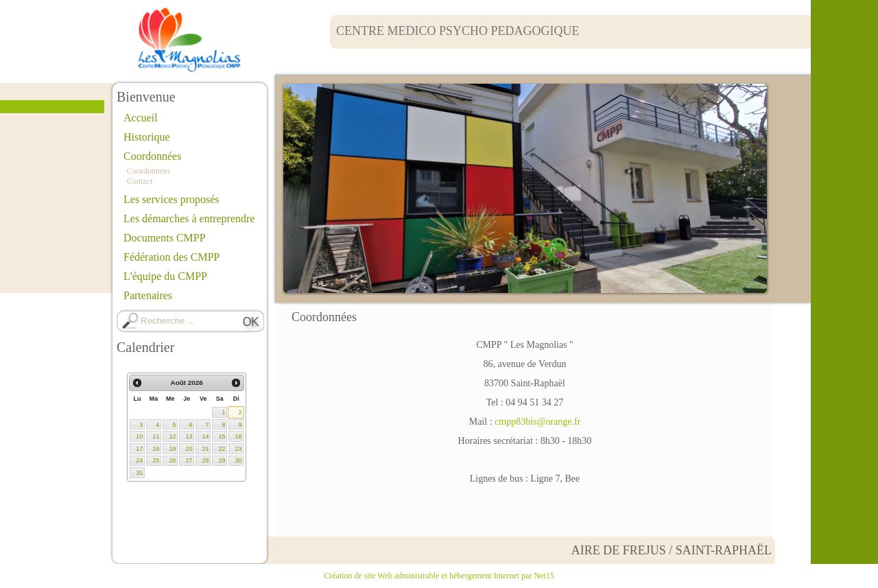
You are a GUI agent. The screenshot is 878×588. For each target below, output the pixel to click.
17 (139, 449)
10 (139, 436)
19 (172, 449)
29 (222, 460)
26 (172, 460)
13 (189, 436)
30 (238, 460)
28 (205, 460)
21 (205, 449)
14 (205, 436)
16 (238, 436)
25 (156, 460)
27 (189, 460)
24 (139, 460)
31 (139, 473)
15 (222, 436)
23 (238, 449)
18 (156, 449)
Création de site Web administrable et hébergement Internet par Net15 (439, 576)
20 (189, 449)
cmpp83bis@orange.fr (537, 422)
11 (156, 436)
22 (222, 449)
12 (172, 436)
